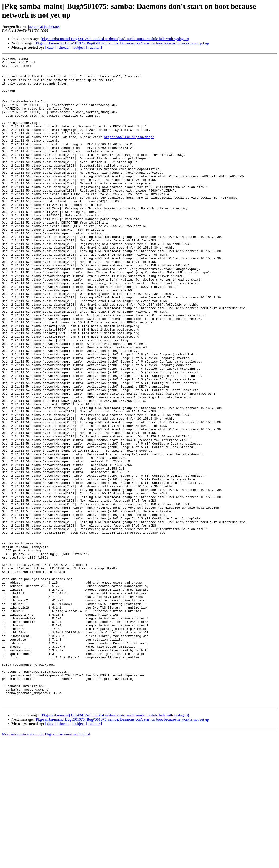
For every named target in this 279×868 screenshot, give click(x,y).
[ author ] (95, 47)
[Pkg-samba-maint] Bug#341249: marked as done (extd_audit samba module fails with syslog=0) (115, 39)
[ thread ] (64, 47)
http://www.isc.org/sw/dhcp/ (129, 153)
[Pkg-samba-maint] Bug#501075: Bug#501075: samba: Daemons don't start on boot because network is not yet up (122, 43)
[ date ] (50, 47)
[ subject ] (79, 47)
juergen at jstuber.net (44, 26)
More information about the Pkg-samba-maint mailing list (46, 864)
